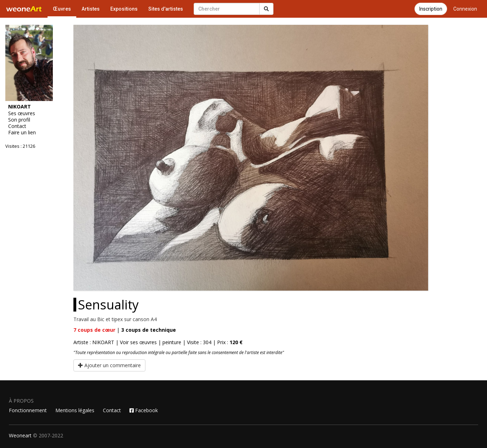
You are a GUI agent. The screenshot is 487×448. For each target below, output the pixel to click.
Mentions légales (75, 410)
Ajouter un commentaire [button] (109, 365)
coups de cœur (94, 330)
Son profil (19, 120)
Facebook (144, 410)
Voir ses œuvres (138, 342)
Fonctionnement (28, 410)
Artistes (91, 9)
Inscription (431, 9)
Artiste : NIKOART (94, 342)
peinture (172, 342)
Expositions (124, 9)
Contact (17, 126)
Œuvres (62, 9)
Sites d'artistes (166, 9)
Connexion (465, 9)
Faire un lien (22, 133)
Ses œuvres (22, 113)
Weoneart (20, 435)
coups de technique (149, 330)
